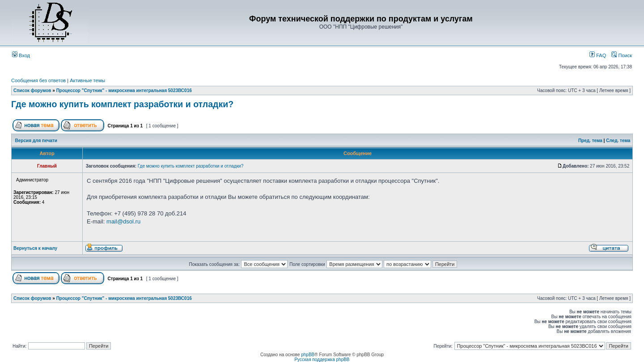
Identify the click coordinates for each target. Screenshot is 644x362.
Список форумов (32, 90)
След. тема (618, 141)
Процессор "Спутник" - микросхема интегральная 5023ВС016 (124, 90)
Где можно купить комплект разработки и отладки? (122, 104)
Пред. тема (590, 141)
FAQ (598, 55)
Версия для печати (36, 141)
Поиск (622, 55)
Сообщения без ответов (38, 80)
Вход (21, 55)
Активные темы (87, 80)
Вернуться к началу (35, 248)
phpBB (308, 355)
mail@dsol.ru (123, 221)
